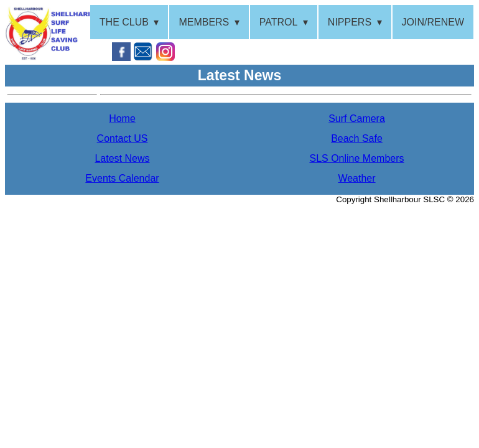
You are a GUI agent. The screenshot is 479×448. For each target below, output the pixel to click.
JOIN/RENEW (433, 22)
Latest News (122, 158)
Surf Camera (357, 119)
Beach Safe (357, 138)
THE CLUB (124, 22)
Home (122, 119)
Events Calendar (122, 178)
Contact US (123, 138)
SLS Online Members (356, 158)
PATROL (279, 22)
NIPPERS (350, 22)
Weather (356, 178)
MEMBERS (204, 22)
